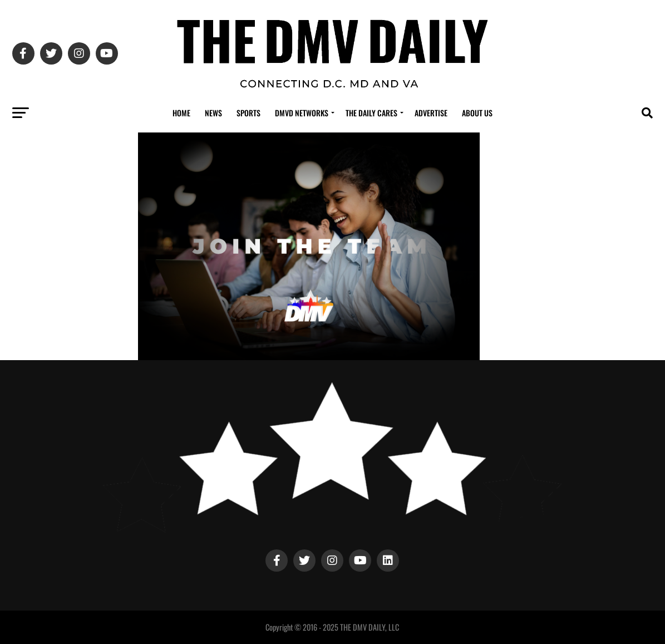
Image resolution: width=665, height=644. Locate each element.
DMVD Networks (302, 113)
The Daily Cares (371, 113)
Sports (248, 113)
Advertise (431, 113)
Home (181, 113)
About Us (477, 113)
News (213, 113)
